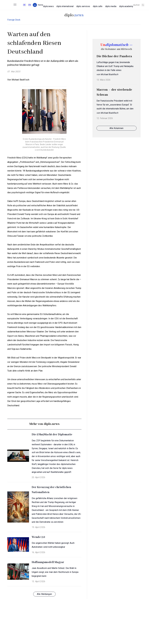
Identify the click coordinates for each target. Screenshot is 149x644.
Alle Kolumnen (116, 128)
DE (24, 5)
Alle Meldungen (44, 594)
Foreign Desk (14, 20)
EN (30, 5)
